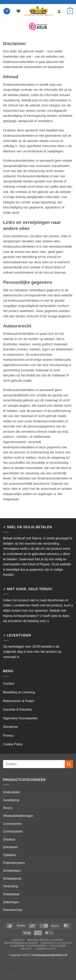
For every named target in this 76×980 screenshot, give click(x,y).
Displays (9, 839)
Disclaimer (11, 727)
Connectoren (12, 824)
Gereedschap (13, 910)
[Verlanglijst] (18, 11)
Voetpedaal (11, 894)
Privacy (8, 736)
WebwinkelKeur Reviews (21, 970)
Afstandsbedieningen (18, 816)
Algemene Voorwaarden (20, 718)
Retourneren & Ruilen (19, 701)
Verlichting (11, 886)
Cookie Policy (13, 744)
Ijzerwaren (11, 847)
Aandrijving (11, 800)
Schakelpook (12, 879)
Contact (9, 684)
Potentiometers (14, 863)
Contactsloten (13, 831)
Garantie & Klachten (18, 710)
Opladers (10, 855)
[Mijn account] (59, 11)
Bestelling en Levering (19, 692)
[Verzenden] (69, 764)
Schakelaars (12, 871)
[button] (7, 11)
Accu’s (8, 808)
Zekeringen (11, 902)
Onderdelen (12, 792)
